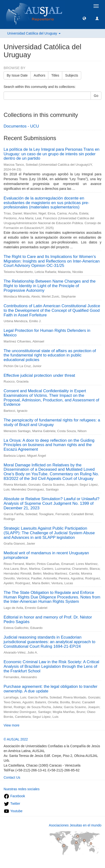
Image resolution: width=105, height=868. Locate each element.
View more (12, 725)
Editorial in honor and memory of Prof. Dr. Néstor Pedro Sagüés (48, 619)
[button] (84, 18)
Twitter (12, 804)
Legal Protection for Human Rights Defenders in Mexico (47, 333)
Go (96, 96)
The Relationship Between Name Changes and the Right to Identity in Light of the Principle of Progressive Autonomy (50, 286)
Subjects (72, 75)
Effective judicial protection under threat (39, 375)
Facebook (14, 796)
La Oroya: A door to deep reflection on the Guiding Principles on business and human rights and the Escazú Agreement (49, 445)
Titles (55, 75)
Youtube (13, 811)
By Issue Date (17, 75)
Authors (39, 75)
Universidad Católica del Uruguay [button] (34, 33)
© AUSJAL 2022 (16, 739)
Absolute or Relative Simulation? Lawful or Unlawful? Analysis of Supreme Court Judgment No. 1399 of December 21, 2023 (52, 503)
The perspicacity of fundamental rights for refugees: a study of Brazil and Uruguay (52, 422)
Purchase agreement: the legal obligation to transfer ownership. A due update (50, 689)
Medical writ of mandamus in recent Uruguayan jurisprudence (46, 555)
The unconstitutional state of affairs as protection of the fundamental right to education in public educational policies (50, 355)
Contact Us (12, 777)
